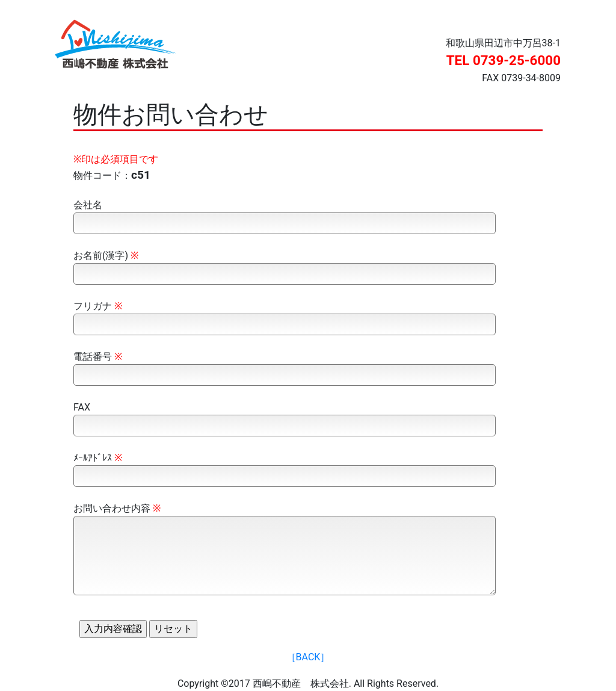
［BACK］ (308, 657)
